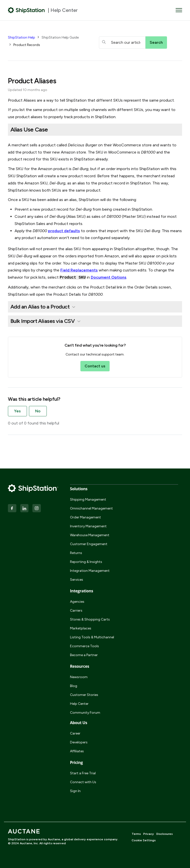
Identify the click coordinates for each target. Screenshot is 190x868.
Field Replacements (79, 270)
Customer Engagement (89, 544)
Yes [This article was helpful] (17, 411)
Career (75, 733)
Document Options (109, 277)
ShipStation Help (22, 37)
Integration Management (90, 571)
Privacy (149, 834)
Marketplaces (81, 628)
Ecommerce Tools (84, 646)
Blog (74, 686)
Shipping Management (88, 500)
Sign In (75, 791)
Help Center (79, 704)
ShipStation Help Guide (60, 37)
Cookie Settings (144, 840)
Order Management (85, 517)
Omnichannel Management (91, 508)
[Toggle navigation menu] (179, 10)
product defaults (64, 231)
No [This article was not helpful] (38, 411)
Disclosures (165, 834)
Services (77, 580)
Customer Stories (84, 695)
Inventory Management (88, 526)
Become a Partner (84, 655)
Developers (79, 742)
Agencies (77, 602)
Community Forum (85, 713)
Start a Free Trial (83, 773)
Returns (76, 553)
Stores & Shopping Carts (90, 619)
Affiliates (77, 751)
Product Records (27, 45)
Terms (136, 834)
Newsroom (79, 677)
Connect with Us (83, 782)
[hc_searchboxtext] (122, 43)
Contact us (95, 366)
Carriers (76, 611)
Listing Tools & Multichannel (92, 637)
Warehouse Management (90, 535)
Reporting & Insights (86, 562)
